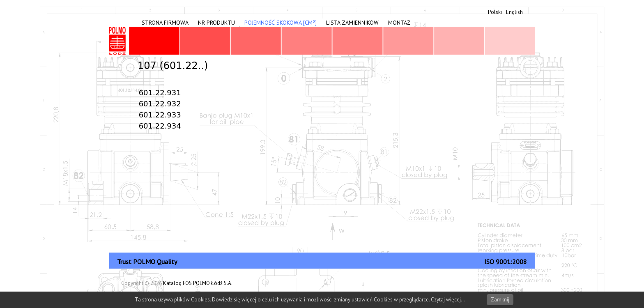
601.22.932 (160, 104)
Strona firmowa (165, 23)
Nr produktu (216, 23)
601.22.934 (160, 126)
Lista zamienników (352, 23)
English (514, 12)
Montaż (399, 23)
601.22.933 (160, 115)
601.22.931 (160, 93)
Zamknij (500, 300)
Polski (495, 12)
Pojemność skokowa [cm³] (281, 23)
